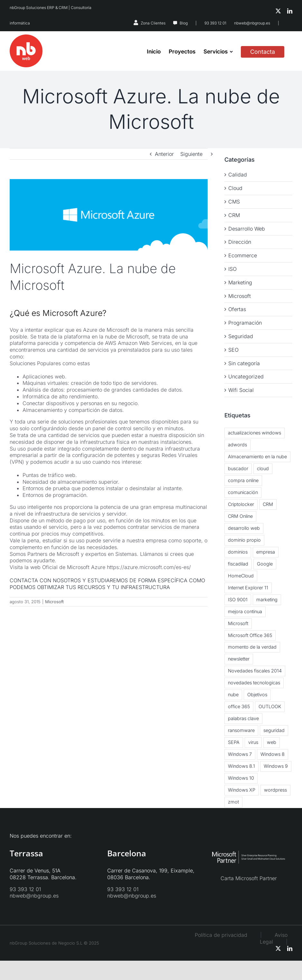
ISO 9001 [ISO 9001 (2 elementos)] (238, 599)
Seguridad (241, 336)
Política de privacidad (221, 935)
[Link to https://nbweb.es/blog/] (175, 23)
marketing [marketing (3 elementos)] (267, 599)
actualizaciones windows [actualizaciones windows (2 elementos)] (255, 433)
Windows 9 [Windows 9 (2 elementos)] (276, 766)
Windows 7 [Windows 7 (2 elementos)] (240, 754)
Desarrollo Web (247, 229)
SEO (233, 350)
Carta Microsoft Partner (249, 878)
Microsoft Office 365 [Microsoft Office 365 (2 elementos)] (250, 635)
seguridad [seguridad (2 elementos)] (274, 730)
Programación (245, 323)
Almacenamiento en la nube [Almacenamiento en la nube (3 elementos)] (257, 457)
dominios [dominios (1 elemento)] (238, 552)
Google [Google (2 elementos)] (265, 564)
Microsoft (54, 602)
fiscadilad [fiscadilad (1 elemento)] (238, 564)
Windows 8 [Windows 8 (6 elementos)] (273, 754)
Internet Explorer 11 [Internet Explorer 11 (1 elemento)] (248, 588)
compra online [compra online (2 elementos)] (243, 480)
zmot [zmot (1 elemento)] (233, 802)
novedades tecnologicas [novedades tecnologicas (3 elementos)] (254, 683)
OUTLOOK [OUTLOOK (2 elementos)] (270, 706)
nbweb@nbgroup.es (252, 23)
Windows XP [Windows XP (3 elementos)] (242, 790)
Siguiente (191, 154)
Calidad (238, 175)
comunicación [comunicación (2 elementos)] (243, 492)
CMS (234, 202)
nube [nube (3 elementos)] (233, 695)
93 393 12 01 (215, 23)
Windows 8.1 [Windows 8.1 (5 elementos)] (241, 766)
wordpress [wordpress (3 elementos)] (275, 790)
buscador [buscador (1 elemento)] (238, 468)
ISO (232, 269)
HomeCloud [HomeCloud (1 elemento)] (241, 576)
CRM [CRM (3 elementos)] (268, 504)
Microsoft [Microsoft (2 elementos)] (238, 623)
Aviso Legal (274, 938)
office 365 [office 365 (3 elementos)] (239, 706)
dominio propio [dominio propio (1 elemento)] (244, 540)
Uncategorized (246, 376)
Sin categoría (244, 363)
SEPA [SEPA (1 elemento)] (234, 742)
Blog (184, 23)
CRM (234, 215)
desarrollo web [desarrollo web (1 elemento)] (244, 528)
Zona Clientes (153, 23)
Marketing (240, 282)
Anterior (164, 154)
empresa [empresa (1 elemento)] (266, 552)
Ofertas (237, 309)
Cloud (235, 188)
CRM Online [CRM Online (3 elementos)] (240, 516)
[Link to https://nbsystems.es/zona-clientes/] (136, 23)
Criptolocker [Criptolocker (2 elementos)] (241, 504)
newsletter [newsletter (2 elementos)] (239, 659)
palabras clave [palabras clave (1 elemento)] (243, 718)
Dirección (240, 242)
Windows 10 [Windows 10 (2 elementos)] (241, 778)
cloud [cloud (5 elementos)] (263, 468)
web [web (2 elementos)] (272, 742)
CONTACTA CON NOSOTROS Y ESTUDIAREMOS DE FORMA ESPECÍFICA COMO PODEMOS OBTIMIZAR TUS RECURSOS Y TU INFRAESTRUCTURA (107, 584)
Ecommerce (243, 255)
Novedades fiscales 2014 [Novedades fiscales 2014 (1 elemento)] (255, 671)
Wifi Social (241, 390)
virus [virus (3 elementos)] (253, 742)
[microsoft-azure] (109, 215)
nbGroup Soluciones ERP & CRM (39, 8)
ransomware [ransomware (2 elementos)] (241, 730)
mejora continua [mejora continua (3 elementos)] (245, 611)
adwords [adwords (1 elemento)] (237, 445)
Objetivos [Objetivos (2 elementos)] (257, 695)
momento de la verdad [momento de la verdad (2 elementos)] (252, 647)
